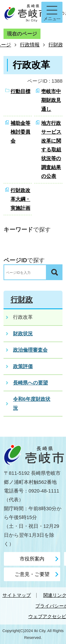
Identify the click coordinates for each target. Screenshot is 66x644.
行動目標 (20, 91)
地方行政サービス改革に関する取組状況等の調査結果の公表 (51, 150)
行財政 (56, 45)
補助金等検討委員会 (20, 132)
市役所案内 (32, 559)
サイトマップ (17, 595)
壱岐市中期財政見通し (51, 100)
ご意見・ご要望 (32, 574)
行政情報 (30, 45)
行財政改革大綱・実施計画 (20, 199)
